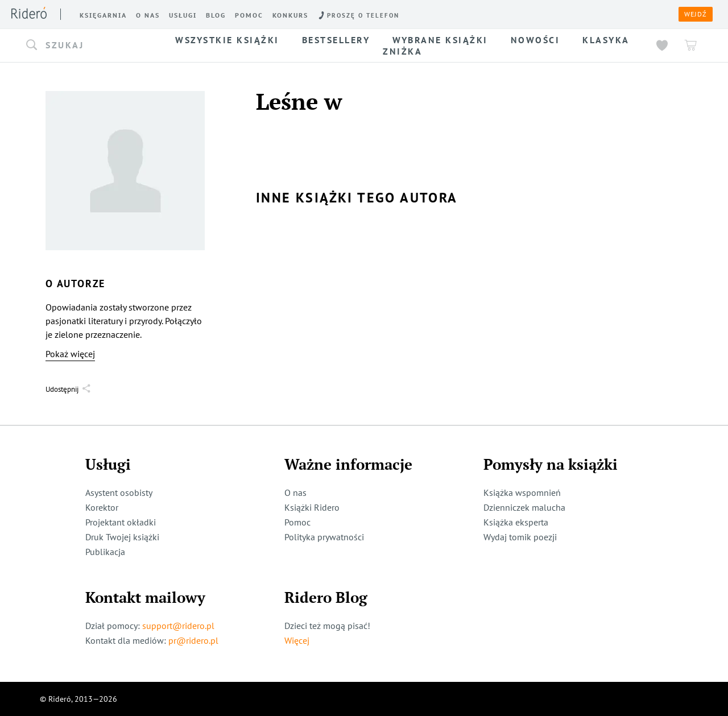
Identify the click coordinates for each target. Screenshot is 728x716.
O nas (295, 492)
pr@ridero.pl (193, 640)
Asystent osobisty (119, 492)
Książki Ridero (312, 507)
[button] (90, 45)
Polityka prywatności (324, 537)
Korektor (102, 507)
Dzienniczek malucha (524, 507)
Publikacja (105, 552)
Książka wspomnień (522, 492)
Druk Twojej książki (122, 537)
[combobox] (90, 45)
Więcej (297, 640)
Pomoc (297, 522)
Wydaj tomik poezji (520, 537)
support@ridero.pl (178, 626)
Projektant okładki (121, 522)
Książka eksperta (516, 522)
